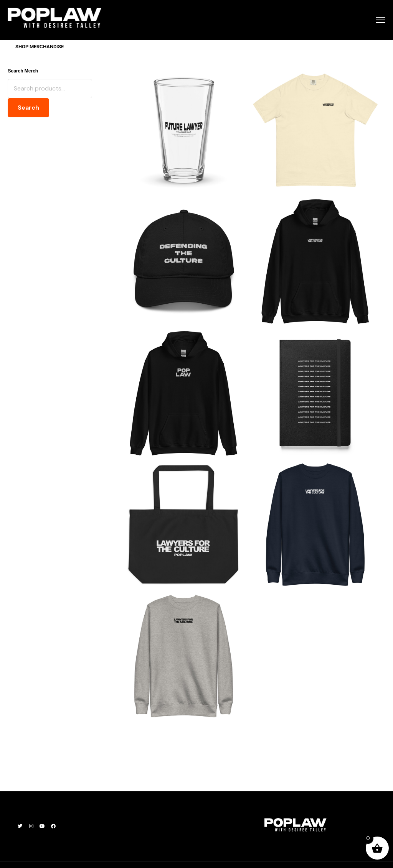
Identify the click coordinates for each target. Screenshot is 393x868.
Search (28, 108)
